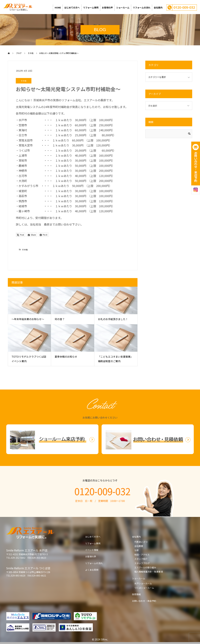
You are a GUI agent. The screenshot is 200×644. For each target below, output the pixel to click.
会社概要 (139, 546)
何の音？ (60, 319)
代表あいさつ (141, 542)
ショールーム (123, 8)
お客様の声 (107, 8)
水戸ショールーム (143, 583)
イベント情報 (92, 550)
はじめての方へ (72, 8)
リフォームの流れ (142, 8)
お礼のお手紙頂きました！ (113, 319)
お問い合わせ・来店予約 (144, 601)
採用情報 (136, 594)
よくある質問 (92, 570)
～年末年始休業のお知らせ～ (28, 319)
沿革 (137, 550)
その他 (24, 81)
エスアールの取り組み (145, 567)
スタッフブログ (142, 563)
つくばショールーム (144, 588)
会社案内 (158, 8)
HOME (58, 8)
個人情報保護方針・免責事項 (149, 572)
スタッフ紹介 (141, 559)
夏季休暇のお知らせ (66, 357)
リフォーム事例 (91, 8)
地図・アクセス (142, 555)
